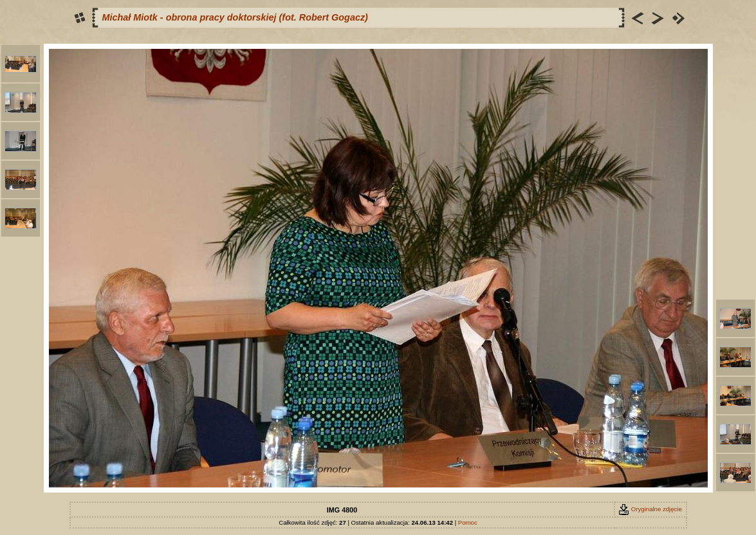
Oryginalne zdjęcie (650, 509)
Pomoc (468, 522)
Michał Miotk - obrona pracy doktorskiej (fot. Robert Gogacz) (235, 17)
